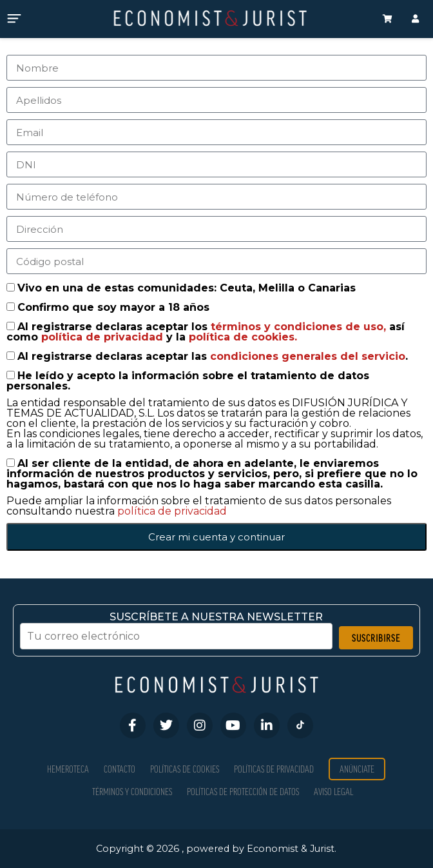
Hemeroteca (68, 769)
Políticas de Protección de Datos (243, 792)
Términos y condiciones (132, 792)
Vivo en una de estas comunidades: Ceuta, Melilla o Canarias (187, 288)
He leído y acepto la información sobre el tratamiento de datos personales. (188, 381)
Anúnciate (357, 769)
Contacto (120, 769)
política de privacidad (104, 337)
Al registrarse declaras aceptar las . (213, 356)
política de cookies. (243, 337)
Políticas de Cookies (185, 769)
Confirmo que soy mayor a (113, 307)
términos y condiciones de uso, (300, 327)
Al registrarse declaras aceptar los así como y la (206, 332)
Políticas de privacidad (274, 769)
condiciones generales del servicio (308, 356)
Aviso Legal (333, 792)
